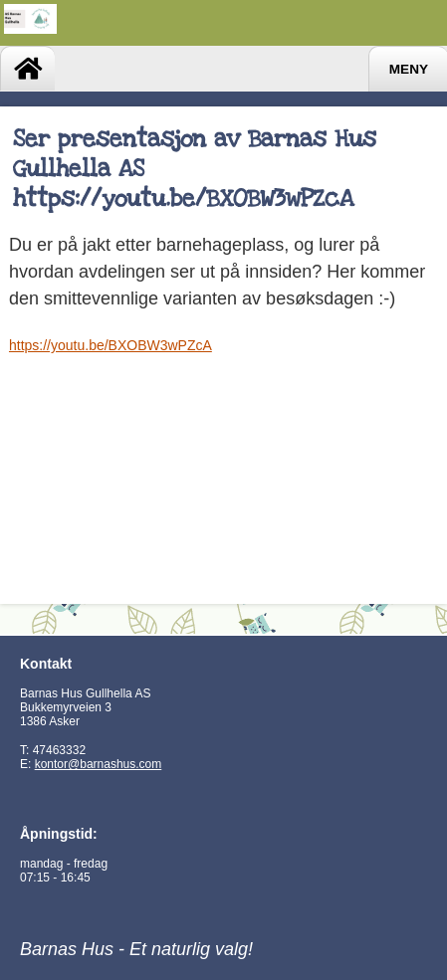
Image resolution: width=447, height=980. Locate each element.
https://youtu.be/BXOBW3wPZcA (111, 345)
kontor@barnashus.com (99, 764)
